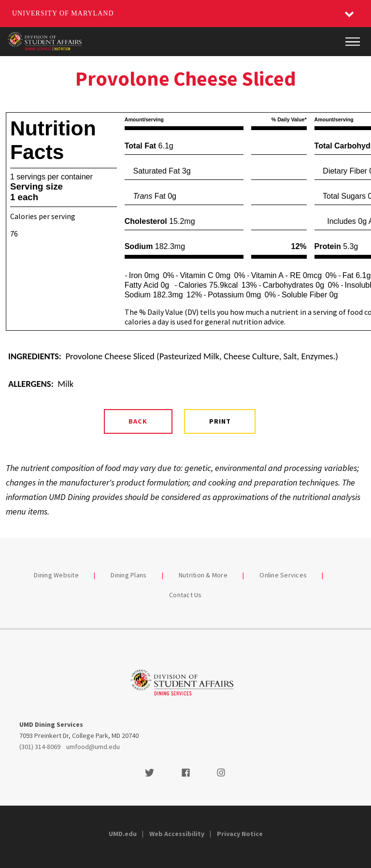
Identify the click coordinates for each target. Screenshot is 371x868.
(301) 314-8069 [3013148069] (40, 747)
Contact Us (185, 595)
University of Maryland (63, 13)
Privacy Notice (240, 834)
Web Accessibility (177, 834)
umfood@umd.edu (93, 747)
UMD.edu (123, 834)
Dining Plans (128, 575)
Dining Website (56, 575)
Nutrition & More (203, 575)
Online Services (283, 575)
